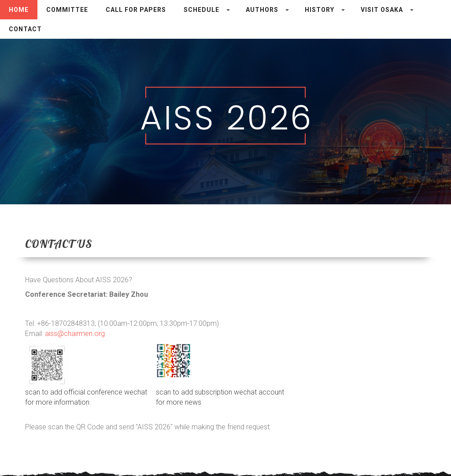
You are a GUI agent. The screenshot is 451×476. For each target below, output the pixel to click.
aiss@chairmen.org (75, 334)
